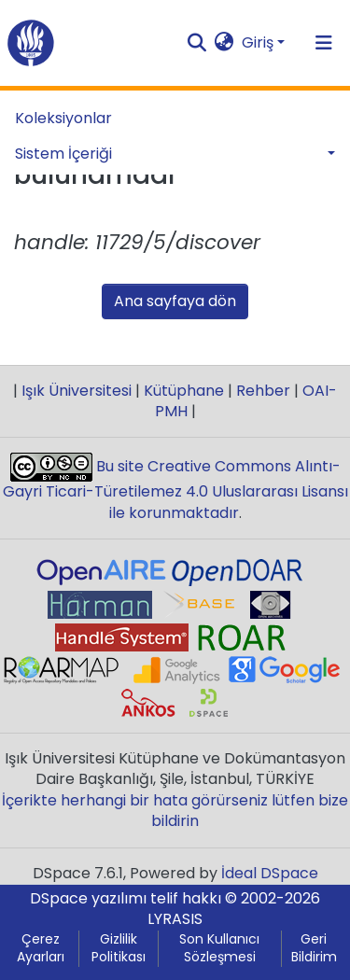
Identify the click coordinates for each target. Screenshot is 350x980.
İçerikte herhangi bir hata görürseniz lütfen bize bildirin (175, 811)
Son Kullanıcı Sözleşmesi (219, 949)
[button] (224, 43)
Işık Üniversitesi (77, 391)
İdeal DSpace (270, 873)
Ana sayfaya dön (175, 301)
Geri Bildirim (314, 949)
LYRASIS (175, 919)
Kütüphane (184, 391)
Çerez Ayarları (41, 949)
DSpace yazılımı (88, 898)
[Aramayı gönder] (197, 43)
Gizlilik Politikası (119, 949)
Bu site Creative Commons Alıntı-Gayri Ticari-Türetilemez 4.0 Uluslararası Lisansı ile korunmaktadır (175, 490)
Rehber (263, 391)
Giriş (258, 42)
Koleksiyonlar (63, 118)
